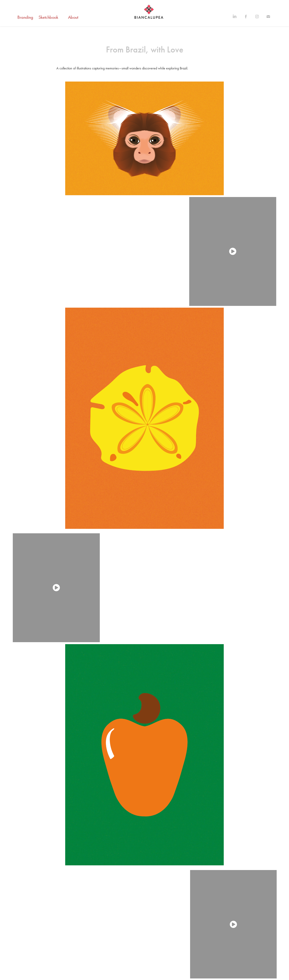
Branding (25, 17)
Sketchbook (48, 17)
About (73, 17)
